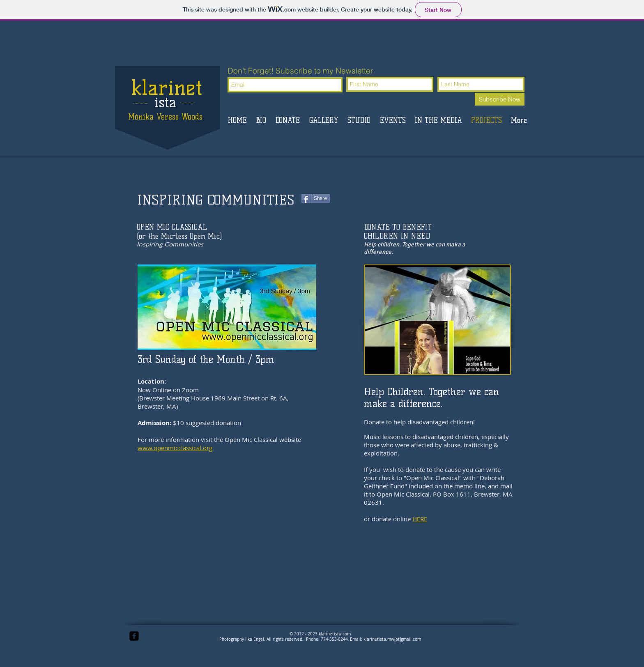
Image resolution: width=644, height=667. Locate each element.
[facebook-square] (134, 636)
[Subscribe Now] (500, 99)
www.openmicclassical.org (175, 448)
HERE (420, 519)
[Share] (316, 198)
